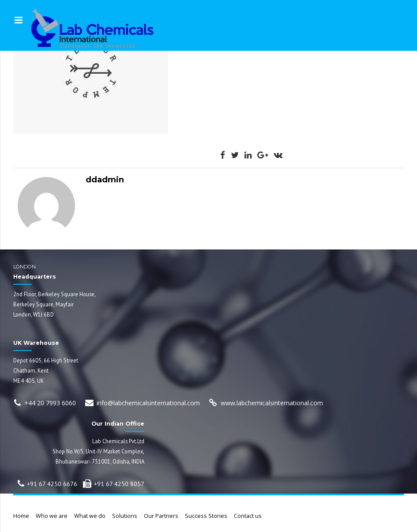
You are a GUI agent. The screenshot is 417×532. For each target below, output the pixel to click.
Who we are (52, 516)
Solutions (125, 516)
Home (21, 516)
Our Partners (161, 516)
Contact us (248, 516)
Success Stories (206, 516)
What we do (90, 516)
